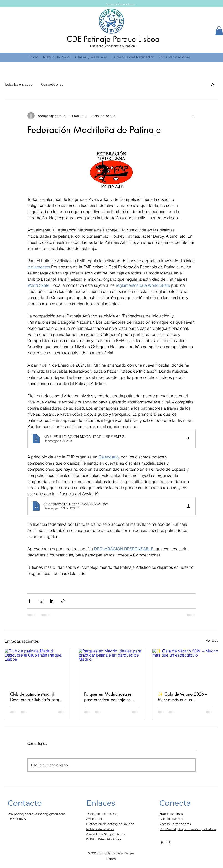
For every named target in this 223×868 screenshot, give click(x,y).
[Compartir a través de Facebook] (29, 601)
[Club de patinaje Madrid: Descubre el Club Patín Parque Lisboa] (38, 667)
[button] (219, 31)
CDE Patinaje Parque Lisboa (113, 39)
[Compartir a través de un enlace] (63, 601)
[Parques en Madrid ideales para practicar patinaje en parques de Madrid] (112, 667)
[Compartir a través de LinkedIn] (52, 601)
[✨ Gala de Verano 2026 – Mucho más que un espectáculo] (185, 667)
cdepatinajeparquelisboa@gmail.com (37, 814)
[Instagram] (169, 843)
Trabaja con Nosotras (102, 814)
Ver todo (212, 640)
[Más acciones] (193, 116)
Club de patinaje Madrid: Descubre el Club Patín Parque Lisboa (37, 697)
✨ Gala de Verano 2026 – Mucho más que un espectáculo (183, 697)
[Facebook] (162, 843)
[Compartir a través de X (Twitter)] (41, 601)
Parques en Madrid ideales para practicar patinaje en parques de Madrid (108, 697)
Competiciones (52, 84)
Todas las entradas (18, 84)
